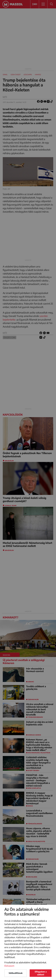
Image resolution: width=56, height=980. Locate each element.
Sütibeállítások (16, 973)
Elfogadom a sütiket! (41, 973)
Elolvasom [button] (9, 966)
